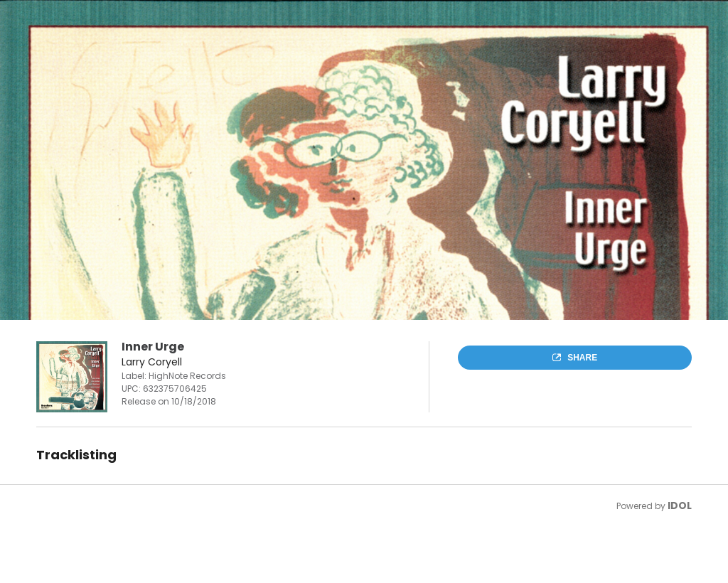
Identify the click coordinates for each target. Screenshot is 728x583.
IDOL (680, 506)
